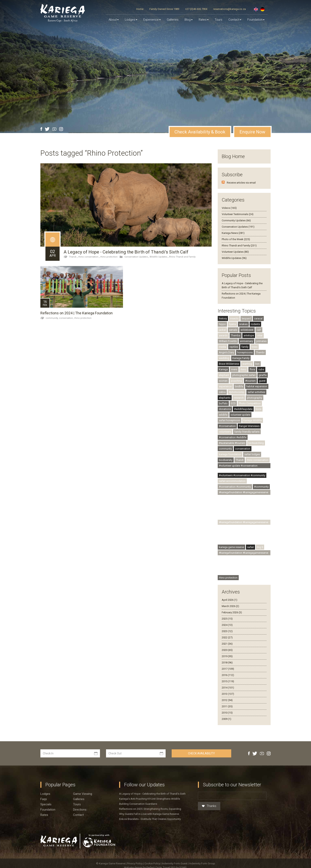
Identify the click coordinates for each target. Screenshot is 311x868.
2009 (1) (226, 719)
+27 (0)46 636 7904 (196, 9)
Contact (235, 20)
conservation (243, 449)
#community (261, 487)
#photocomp (237, 392)
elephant (224, 375)
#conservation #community (235, 487)
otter (260, 335)
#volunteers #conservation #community (242, 475)
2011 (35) (227, 706)
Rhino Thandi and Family (182, 257)
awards (223, 335)
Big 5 (260, 547)
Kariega (223, 369)
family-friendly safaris (247, 432)
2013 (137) (228, 694)
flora (252, 369)
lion (257, 364)
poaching (236, 381)
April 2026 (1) (230, 600)
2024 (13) (227, 625)
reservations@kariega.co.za (230, 9)
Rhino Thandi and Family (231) (239, 246)
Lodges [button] (131, 20)
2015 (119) (228, 681)
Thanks (209, 806)
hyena (232, 324)
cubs (261, 369)
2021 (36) (227, 644)
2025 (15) (227, 619)
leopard (246, 318)
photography (255, 398)
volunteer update (240, 415)
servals (233, 330)
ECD (233, 403)
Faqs (44, 799)
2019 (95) (227, 656)
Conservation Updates (136, 257)
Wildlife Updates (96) (234, 258)
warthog (247, 364)
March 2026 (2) (230, 606)
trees (255, 347)
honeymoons (245, 352)
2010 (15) (227, 713)
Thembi (260, 352)
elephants (225, 398)
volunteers (225, 432)
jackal (222, 330)
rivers (234, 369)
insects (234, 318)
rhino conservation (88, 257)
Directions (80, 810)
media (223, 347)
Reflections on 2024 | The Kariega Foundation (77, 313)
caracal (258, 318)
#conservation (227, 426)
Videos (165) (229, 208)
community (225, 449)
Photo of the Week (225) (236, 239)
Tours (219, 20)
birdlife (239, 386)
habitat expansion (257, 386)
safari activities (256, 392)
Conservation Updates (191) (238, 227)
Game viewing (83, 794)
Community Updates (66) (236, 220)
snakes (243, 324)
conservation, (67, 318)
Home (140, 9)
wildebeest (247, 330)
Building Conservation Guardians (138, 804)
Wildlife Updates (158, 257)
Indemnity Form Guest (175, 863)
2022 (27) (227, 637)
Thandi (73, 257)
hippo (222, 324)
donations (225, 409)
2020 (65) (227, 650)
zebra (222, 392)
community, (52, 318)
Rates (204, 20)
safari (251, 547)
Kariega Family (241, 358)
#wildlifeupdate (243, 409)
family (245, 347)
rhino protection (109, 257)
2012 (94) (227, 700)
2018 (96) (227, 663)
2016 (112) (228, 675)
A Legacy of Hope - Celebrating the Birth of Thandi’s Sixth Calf (126, 252)
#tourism (250, 381)
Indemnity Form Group (202, 863)
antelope (249, 335)
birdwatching (256, 443)
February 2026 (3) (232, 612)
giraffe (263, 375)
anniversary (246, 341)
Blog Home (233, 156)
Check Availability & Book (200, 132)
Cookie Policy (153, 863)
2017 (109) (228, 669)
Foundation (256, 20)
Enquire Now (252, 132)
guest (262, 381)
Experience (152, 20)
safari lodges (252, 454)
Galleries (173, 20)
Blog (189, 20)
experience (225, 386)
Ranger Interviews (249, 426)
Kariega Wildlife (253, 420)
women (223, 381)
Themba (236, 335)
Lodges (45, 794)
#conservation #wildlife (233, 437)
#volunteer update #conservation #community (238, 466)
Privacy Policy (135, 863)
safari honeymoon (230, 420)
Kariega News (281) (233, 233)
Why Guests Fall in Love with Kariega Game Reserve (149, 814)
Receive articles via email (241, 183)
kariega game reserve (231, 547)
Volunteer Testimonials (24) (238, 214)
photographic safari (244, 375)
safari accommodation (232, 481)
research (239, 398)
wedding (224, 358)
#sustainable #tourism (232, 443)
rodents (255, 324)
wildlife (223, 415)
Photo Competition (250, 403)
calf (259, 330)
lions (258, 409)
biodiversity (226, 460)
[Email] (232, 796)
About (114, 20)
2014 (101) (228, 688)
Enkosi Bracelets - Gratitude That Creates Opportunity (150, 819)
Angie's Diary (226, 352)
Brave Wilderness (229, 364)
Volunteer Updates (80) (235, 252)
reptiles (234, 347)
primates (261, 341)
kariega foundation (230, 454)
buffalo (223, 403)
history (223, 318)
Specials (46, 804)
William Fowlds (228, 341)
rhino (243, 369)
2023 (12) (227, 631)
